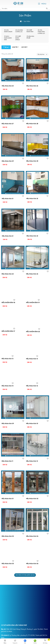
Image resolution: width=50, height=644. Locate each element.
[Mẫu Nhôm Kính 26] (37, 75)
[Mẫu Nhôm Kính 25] (13, 75)
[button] (39, 4)
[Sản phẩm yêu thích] (23, 84)
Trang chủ (15, 641)
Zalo (25, 641)
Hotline (35, 641)
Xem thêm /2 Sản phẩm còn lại (25, 575)
